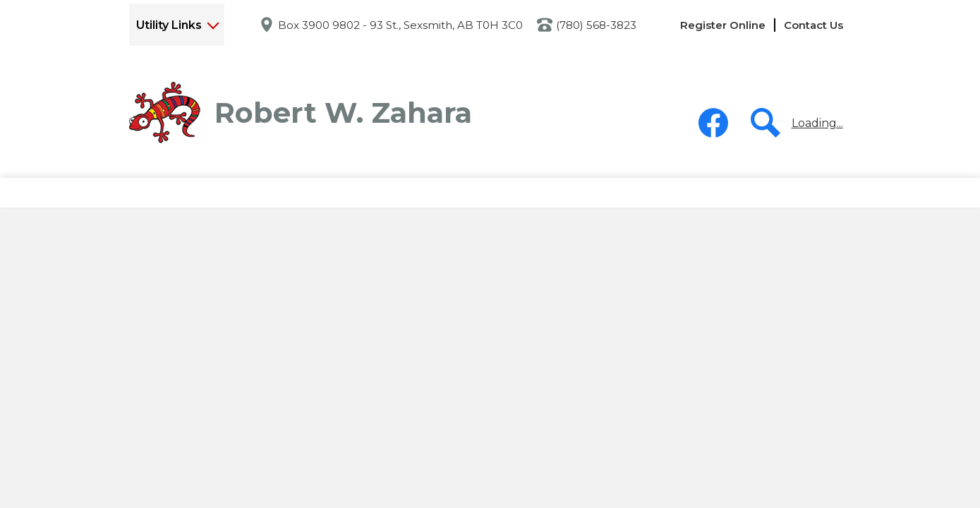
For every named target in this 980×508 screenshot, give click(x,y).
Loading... (817, 123)
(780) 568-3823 (596, 25)
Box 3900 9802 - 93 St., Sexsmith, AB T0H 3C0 (400, 25)
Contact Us (813, 25)
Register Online (723, 25)
